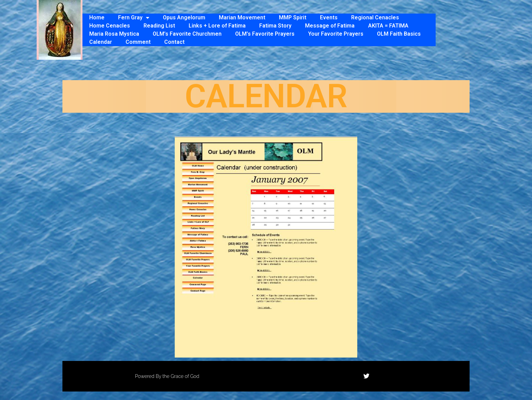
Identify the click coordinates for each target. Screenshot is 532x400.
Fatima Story (275, 26)
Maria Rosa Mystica (114, 34)
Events (329, 17)
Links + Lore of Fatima (217, 26)
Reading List (159, 26)
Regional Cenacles (375, 17)
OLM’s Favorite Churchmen (187, 34)
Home (97, 17)
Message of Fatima (330, 26)
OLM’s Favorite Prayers (265, 34)
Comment (138, 42)
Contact (174, 42)
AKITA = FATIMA (388, 26)
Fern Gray (134, 18)
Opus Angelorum (184, 17)
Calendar (101, 42)
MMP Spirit (293, 17)
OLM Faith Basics (399, 34)
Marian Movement (242, 17)
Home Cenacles (110, 26)
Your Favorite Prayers (336, 34)
